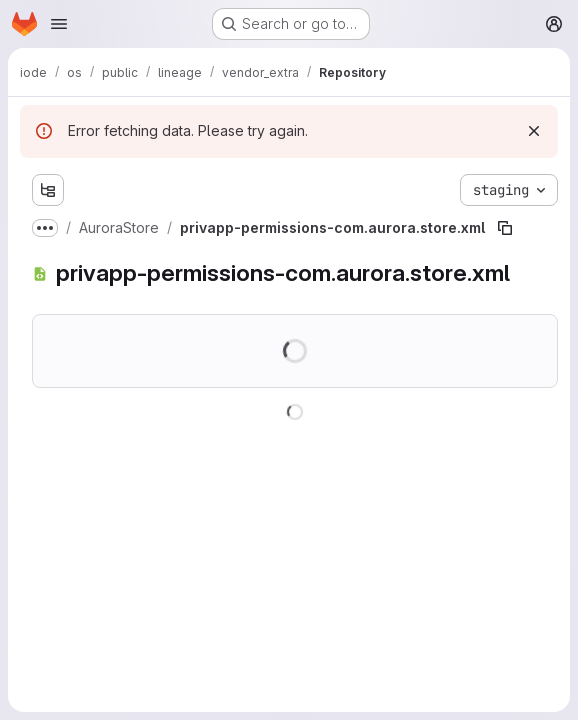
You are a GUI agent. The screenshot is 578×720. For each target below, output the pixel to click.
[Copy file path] (505, 228)
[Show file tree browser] (48, 190)
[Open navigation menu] (59, 24)
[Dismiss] (534, 131)
